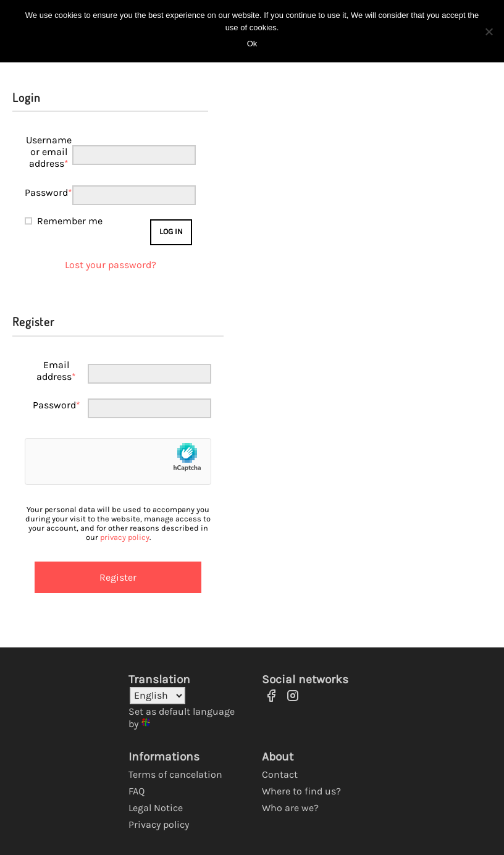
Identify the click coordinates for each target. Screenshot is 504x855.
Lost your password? (111, 265)
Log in (171, 231)
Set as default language (182, 711)
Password (48, 192)
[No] (489, 32)
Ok (252, 44)
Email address (56, 371)
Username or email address (49, 152)
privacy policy (125, 537)
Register (118, 577)
